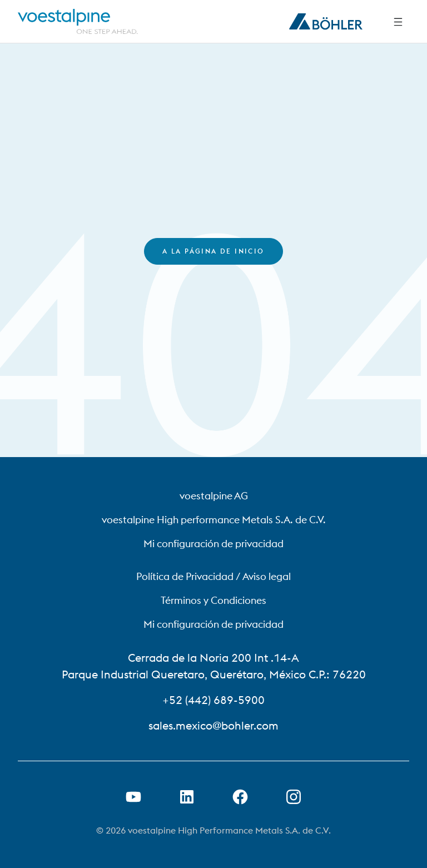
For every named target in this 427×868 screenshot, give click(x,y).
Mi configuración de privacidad (213, 544)
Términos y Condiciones (213, 600)
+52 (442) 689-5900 (213, 700)
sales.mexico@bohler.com (213, 725)
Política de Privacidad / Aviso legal (213, 576)
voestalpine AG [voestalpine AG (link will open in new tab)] (214, 496)
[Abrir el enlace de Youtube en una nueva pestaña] (133, 797)
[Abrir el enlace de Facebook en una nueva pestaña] (240, 797)
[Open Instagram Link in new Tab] (294, 797)
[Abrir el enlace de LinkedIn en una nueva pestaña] (187, 797)
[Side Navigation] (398, 22)
